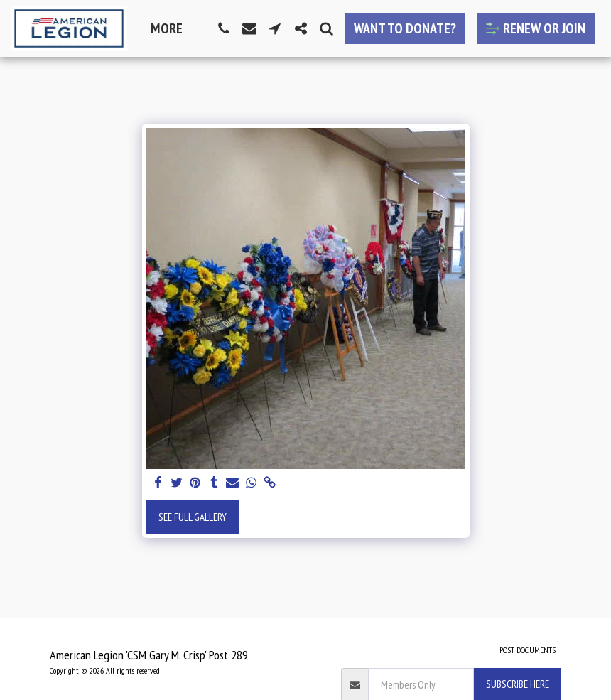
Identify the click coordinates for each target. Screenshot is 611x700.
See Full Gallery (193, 517)
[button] (224, 28)
